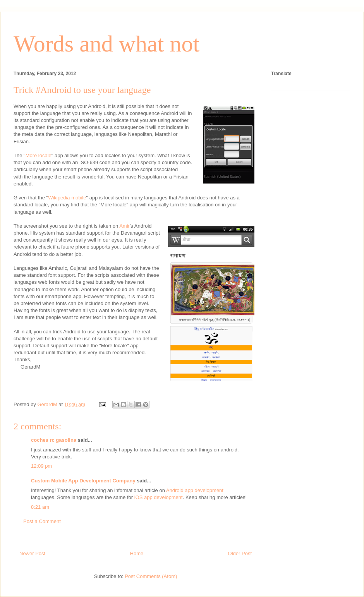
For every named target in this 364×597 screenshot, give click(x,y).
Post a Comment (42, 521)
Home (137, 553)
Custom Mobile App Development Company (83, 481)
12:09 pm (41, 466)
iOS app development (159, 497)
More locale (39, 155)
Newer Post (32, 553)
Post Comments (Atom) (151, 576)
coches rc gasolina (54, 440)
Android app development (195, 490)
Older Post (240, 553)
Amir (124, 226)
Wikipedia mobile (67, 198)
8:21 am (40, 507)
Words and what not (106, 44)
